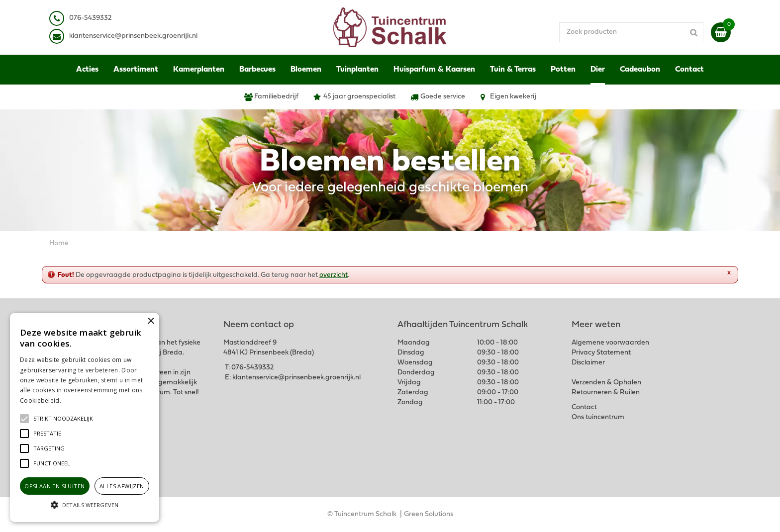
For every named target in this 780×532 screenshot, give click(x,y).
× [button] (150, 321)
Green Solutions (429, 514)
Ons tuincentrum (598, 417)
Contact (584, 407)
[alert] (85, 417)
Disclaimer (588, 363)
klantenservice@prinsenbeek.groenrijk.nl (296, 378)
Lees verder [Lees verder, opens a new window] (80, 400)
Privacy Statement (601, 353)
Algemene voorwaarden (610, 343)
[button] (63, 419)
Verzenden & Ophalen (606, 383)
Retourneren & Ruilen (606, 393)
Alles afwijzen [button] (122, 486)
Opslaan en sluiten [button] (54, 486)
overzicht (334, 275)
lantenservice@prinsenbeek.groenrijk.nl (135, 36)
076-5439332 (252, 368)
